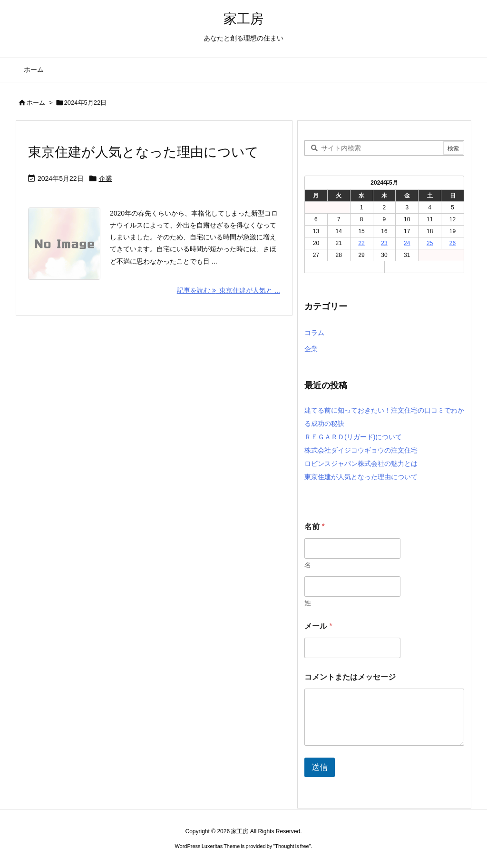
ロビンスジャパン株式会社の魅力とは (361, 464)
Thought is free (292, 846)
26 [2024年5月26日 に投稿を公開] (453, 243)
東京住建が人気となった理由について (143, 152)
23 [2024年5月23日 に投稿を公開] (384, 243)
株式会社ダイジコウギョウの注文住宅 (361, 450)
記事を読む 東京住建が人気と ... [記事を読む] (229, 290)
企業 (106, 178)
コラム (314, 333)
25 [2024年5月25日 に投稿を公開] (430, 243)
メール (318, 626)
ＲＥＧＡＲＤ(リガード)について (353, 437)
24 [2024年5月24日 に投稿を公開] (407, 243)
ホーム (36, 103)
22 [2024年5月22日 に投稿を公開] (361, 243)
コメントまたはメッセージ (350, 677)
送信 (320, 767)
